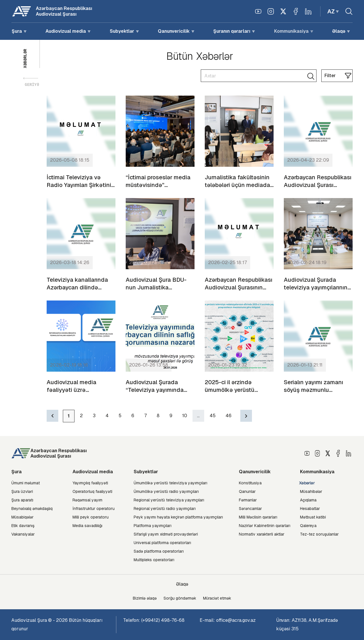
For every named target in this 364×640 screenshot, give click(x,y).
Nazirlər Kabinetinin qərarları (265, 526)
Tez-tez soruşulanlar (319, 534)
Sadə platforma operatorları (159, 551)
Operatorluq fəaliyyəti (92, 491)
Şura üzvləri (22, 491)
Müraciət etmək (217, 598)
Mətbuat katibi (313, 517)
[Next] (246, 416)
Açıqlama (308, 500)
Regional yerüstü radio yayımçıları (165, 509)
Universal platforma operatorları (162, 543)
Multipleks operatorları (154, 560)
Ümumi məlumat (26, 483)
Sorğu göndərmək (180, 598)
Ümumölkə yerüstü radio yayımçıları (166, 491)
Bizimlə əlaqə (145, 598)
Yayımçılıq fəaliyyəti (90, 483)
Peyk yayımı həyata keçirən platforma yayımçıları (178, 517)
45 (213, 416)
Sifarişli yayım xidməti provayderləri (166, 534)
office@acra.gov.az (236, 620)
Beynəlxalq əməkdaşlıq (32, 509)
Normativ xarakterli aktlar (262, 534)
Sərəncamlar (250, 509)
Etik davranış (23, 526)
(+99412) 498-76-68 (163, 620)
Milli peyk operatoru (91, 517)
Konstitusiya (250, 483)
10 (185, 416)
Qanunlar (247, 491)
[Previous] (52, 416)
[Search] (259, 76)
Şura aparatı (22, 500)
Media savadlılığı (87, 526)
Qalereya (308, 526)
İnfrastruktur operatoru (94, 509)
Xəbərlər (307, 483)
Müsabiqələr (22, 517)
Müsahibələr (311, 491)
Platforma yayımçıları (153, 526)
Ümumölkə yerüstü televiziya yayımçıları (170, 483)
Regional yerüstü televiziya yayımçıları (169, 500)
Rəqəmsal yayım (87, 500)
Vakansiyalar (23, 534)
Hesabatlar (310, 509)
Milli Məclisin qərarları (258, 517)
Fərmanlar (248, 500)
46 (228, 416)
